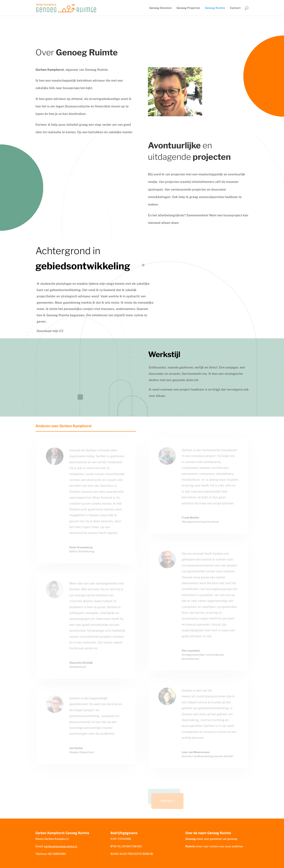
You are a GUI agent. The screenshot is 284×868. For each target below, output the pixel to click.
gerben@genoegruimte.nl (61, 846)
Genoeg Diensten (160, 8)
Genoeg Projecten (188, 8)
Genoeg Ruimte (215, 8)
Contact (235, 8)
